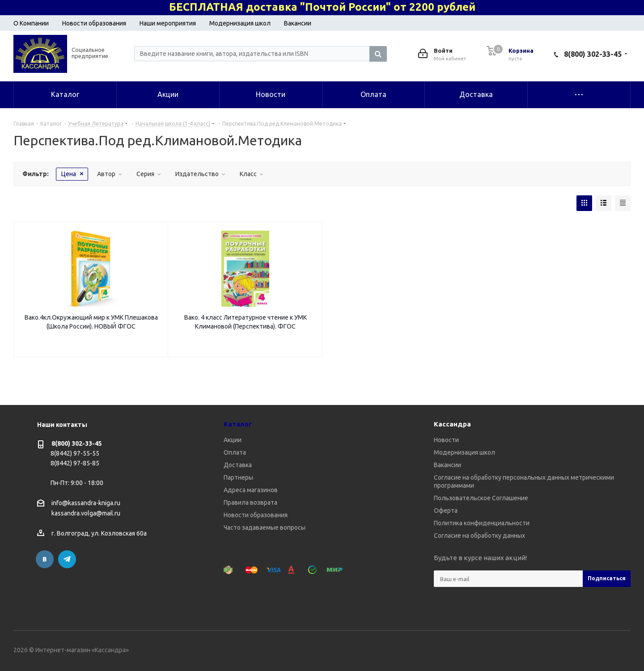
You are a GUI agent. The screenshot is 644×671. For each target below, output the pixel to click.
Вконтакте (45, 559)
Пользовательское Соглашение (481, 498)
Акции (233, 440)
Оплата (235, 452)
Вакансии (298, 23)
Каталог (238, 424)
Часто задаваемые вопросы (265, 528)
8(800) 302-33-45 (593, 54)
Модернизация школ (240, 23)
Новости (446, 440)
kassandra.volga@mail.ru (86, 514)
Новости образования (94, 23)
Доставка (238, 465)
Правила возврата (250, 502)
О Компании (31, 23)
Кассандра (452, 424)
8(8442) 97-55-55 (75, 453)
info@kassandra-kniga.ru (86, 503)
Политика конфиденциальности (482, 523)
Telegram (67, 559)
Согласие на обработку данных (479, 536)
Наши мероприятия (168, 23)
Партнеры (238, 477)
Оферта (446, 511)
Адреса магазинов (251, 490)
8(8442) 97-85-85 (75, 463)
